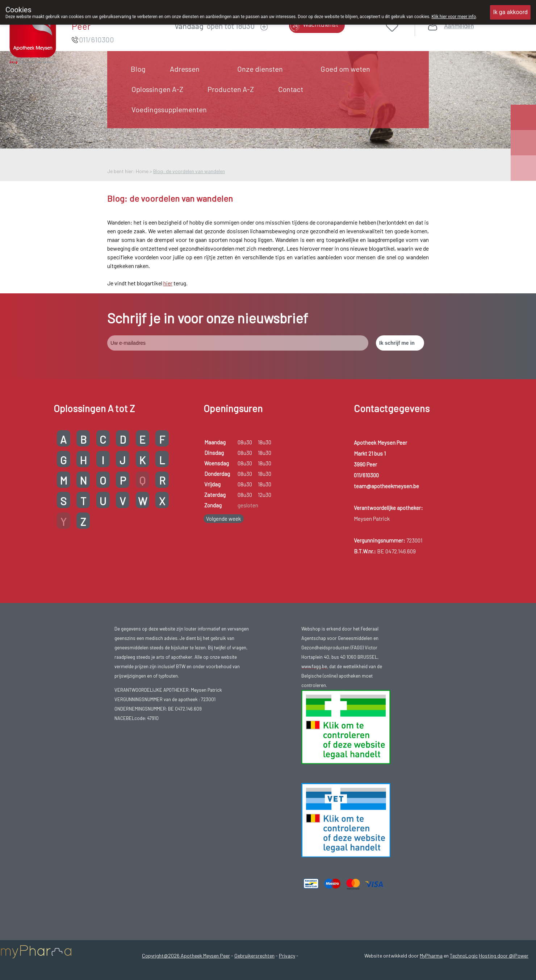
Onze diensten (260, 69)
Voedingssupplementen (169, 109)
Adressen (185, 69)
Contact (291, 89)
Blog (138, 69)
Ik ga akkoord (510, 12)
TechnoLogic (464, 956)
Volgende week (223, 519)
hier (168, 283)
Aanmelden (459, 26)
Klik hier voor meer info (454, 17)
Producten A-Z (231, 89)
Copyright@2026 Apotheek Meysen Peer (186, 956)
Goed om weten (345, 69)
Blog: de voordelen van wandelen (189, 171)
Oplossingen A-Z (157, 89)
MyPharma (431, 956)
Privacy (287, 956)
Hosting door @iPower (504, 956)
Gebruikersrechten (254, 956)
